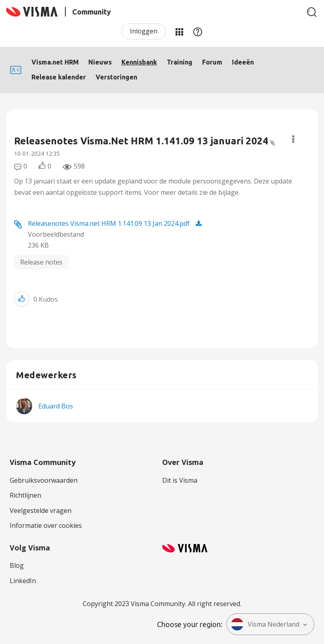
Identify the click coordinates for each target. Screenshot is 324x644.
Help (198, 31)
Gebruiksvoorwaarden (44, 480)
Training (180, 62)
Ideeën (243, 62)
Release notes (41, 262)
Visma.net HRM (55, 62)
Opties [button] (293, 139)
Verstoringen (116, 77)
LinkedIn (23, 581)
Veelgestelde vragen (41, 511)
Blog (17, 565)
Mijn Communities (179, 31)
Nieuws (100, 62)
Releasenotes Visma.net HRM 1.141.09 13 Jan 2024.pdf (109, 223)
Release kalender (59, 77)
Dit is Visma (180, 480)
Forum (212, 62)
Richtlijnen (25, 495)
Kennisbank (139, 62)
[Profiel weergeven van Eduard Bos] (56, 406)
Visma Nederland (265, 624)
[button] (22, 299)
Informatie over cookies (46, 525)
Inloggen (144, 31)
